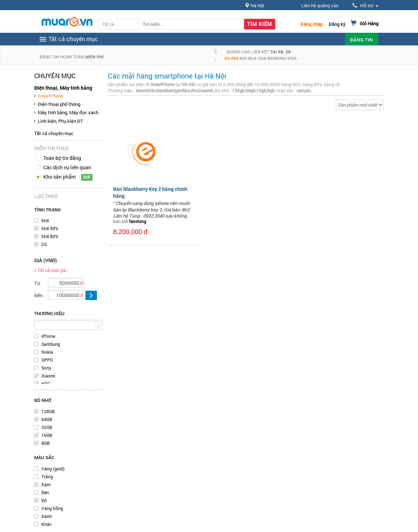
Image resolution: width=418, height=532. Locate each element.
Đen (45, 492)
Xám (46, 484)
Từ (37, 283)
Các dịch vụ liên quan (67, 167)
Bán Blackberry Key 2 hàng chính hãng (150, 192)
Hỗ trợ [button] (365, 6)
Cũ (44, 244)
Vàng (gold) (53, 469)
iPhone (48, 336)
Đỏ (44, 500)
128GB (48, 411)
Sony (46, 368)
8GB (46, 443)
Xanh (47, 516)
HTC (46, 384)
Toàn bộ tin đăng (62, 158)
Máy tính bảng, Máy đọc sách (68, 112)
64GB (47, 419)
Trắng (47, 477)
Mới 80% (50, 236)
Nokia (47, 352)
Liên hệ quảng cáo (320, 5)
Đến (38, 295)
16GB (47, 435)
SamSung (51, 344)
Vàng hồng (52, 508)
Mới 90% (50, 228)
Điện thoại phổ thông (59, 104)
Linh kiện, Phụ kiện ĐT (61, 121)
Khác (46, 524)
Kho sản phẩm (59, 177)
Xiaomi (48, 376)
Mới (45, 220)
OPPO (47, 360)
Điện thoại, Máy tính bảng (63, 88)
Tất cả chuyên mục (54, 133)
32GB (47, 427)
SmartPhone (51, 96)
